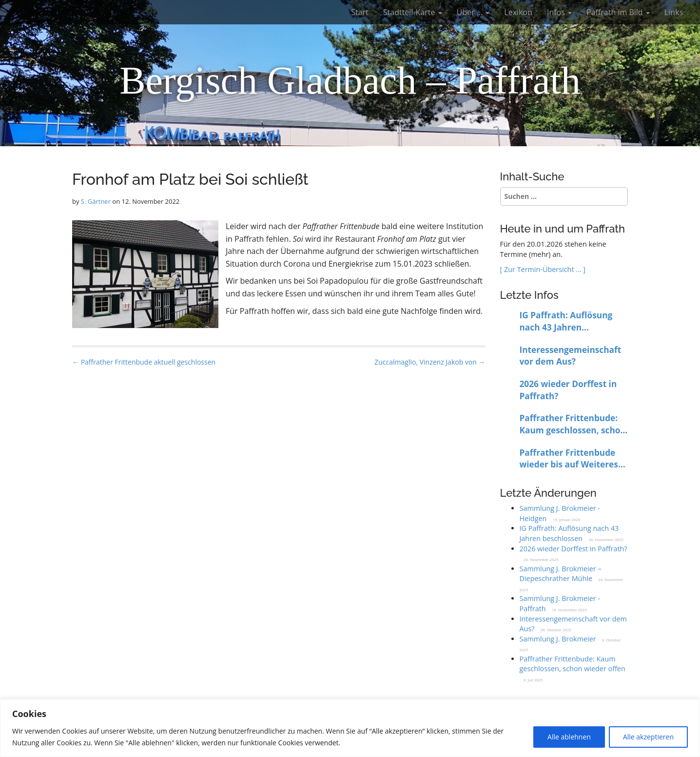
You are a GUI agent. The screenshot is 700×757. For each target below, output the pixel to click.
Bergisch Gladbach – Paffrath (350, 80)
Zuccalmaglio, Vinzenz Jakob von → (430, 362)
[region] (350, 728)
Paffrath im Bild (618, 12)
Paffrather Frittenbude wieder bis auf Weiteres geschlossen (569, 459)
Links (674, 12)
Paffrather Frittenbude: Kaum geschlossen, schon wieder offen (573, 424)
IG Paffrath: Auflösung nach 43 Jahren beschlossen (566, 321)
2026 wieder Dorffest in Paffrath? (568, 390)
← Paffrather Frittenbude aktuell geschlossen (144, 362)
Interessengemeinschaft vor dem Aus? (571, 356)
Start (360, 12)
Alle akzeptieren (648, 737)
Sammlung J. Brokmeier (558, 639)
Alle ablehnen (569, 737)
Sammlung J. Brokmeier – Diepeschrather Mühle (561, 574)
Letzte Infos (529, 295)
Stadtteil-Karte (413, 12)
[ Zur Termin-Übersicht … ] (543, 269)
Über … (473, 12)
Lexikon (518, 12)
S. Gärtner (96, 201)
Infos (559, 12)
